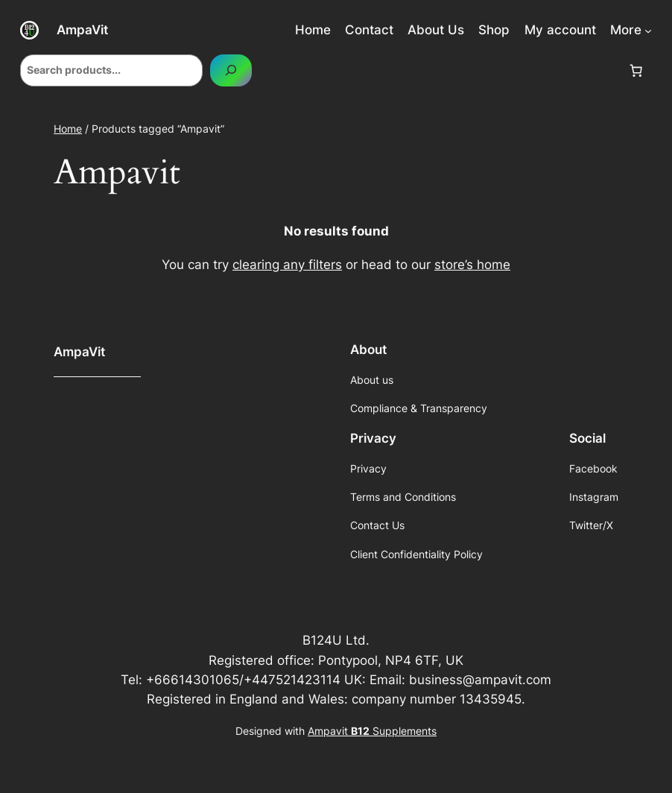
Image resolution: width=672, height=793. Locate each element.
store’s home (472, 265)
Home (68, 129)
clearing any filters (287, 265)
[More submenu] (648, 30)
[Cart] (636, 70)
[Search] (231, 70)
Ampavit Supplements (372, 731)
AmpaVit (82, 29)
